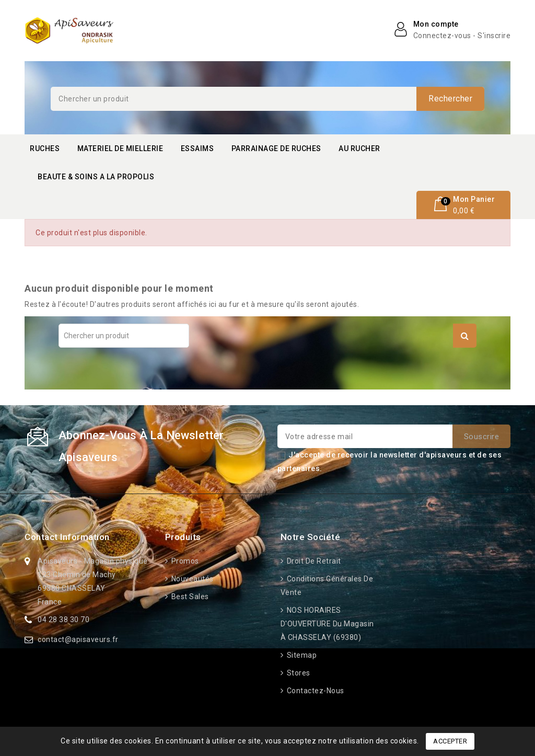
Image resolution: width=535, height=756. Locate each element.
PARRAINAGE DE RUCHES (276, 148)
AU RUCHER (359, 148)
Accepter (450, 741)
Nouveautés (191, 579)
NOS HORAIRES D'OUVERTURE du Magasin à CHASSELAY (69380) (327, 624)
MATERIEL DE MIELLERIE (120, 148)
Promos (184, 561)
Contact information (67, 537)
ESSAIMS (197, 148)
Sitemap (301, 655)
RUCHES (45, 148)
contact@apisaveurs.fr (78, 639)
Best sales (189, 597)
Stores (298, 673)
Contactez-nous (315, 691)
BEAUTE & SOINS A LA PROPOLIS (96, 177)
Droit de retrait (313, 561)
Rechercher (450, 99)
